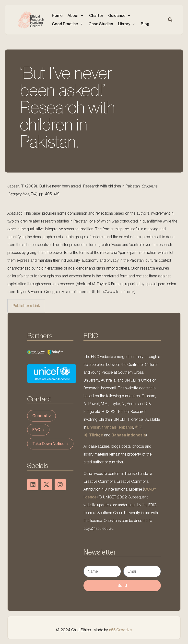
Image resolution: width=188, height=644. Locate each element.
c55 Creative (120, 630)
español (126, 427)
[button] (76, 16)
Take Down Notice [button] (51, 444)
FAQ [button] (39, 430)
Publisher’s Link (26, 306)
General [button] (42, 416)
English (94, 427)
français (109, 427)
